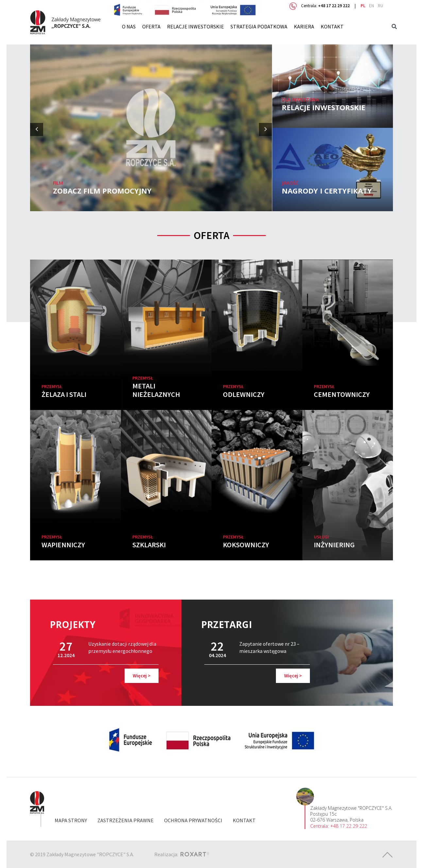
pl (363, 6)
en (372, 6)
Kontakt (332, 26)
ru (381, 6)
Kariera (304, 26)
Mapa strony (71, 820)
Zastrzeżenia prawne (126, 820)
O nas (129, 26)
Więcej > (142, 676)
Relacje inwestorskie (195, 26)
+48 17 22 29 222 (334, 6)
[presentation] (37, 129)
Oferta (151, 26)
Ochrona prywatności (193, 820)
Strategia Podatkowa (259, 26)
